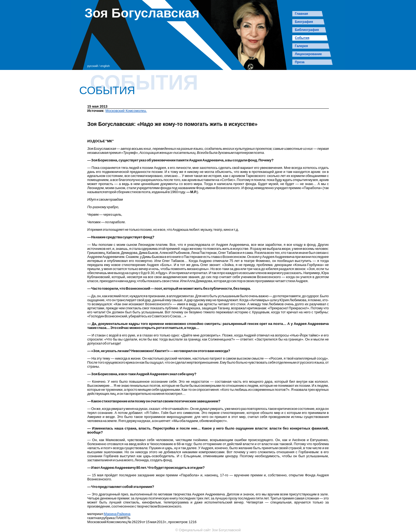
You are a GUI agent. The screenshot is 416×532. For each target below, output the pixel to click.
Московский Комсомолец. (126, 111)
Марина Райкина (117, 514)
